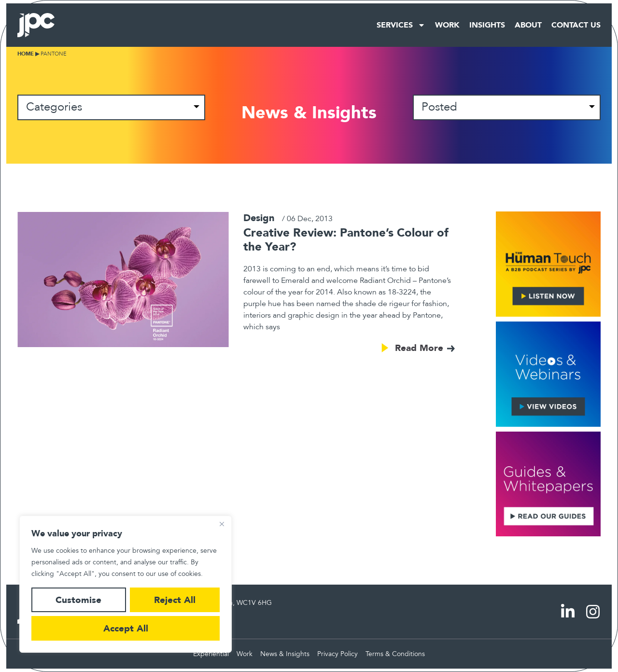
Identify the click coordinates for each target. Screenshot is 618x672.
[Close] (222, 524)
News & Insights (285, 654)
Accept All (126, 628)
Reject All (175, 600)
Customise (78, 600)
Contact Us (576, 25)
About (528, 25)
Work (447, 25)
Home (26, 54)
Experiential (211, 654)
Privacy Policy (337, 654)
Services (401, 25)
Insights (487, 25)
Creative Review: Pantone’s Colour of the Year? (346, 239)
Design (259, 218)
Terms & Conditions (395, 654)
